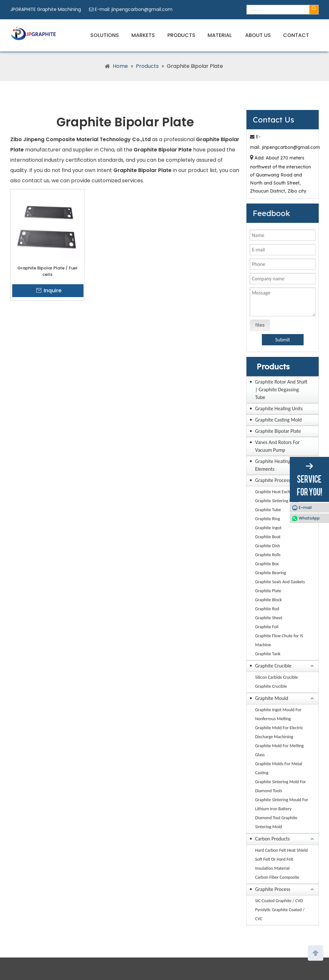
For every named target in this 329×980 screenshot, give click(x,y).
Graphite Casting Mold (278, 420)
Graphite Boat (268, 537)
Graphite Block (268, 600)
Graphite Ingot (268, 528)
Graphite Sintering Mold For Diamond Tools (280, 786)
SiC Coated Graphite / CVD (279, 901)
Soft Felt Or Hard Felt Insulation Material (274, 864)
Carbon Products (272, 839)
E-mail (305, 508)
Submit (283, 340)
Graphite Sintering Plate (277, 501)
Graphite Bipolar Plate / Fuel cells (47, 271)
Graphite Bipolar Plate (278, 431)
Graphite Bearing (271, 573)
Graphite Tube (268, 510)
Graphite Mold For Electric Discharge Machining (279, 732)
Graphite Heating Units (279, 408)
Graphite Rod (267, 609)
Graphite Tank (268, 654)
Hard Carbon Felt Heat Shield (281, 850)
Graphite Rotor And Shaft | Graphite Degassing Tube (281, 390)
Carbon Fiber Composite (277, 877)
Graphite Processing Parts (282, 480)
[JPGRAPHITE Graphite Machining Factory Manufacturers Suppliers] (33, 33)
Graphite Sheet (269, 618)
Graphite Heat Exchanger (278, 492)
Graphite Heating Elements (273, 465)
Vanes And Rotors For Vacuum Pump (277, 446)
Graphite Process (273, 889)
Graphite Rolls (268, 555)
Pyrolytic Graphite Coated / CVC (280, 914)
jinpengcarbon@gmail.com (142, 9)
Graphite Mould (272, 698)
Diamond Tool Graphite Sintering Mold (276, 822)
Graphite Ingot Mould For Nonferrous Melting (278, 714)
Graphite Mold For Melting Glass (279, 750)
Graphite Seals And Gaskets (280, 582)
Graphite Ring (268, 519)
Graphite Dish (267, 546)
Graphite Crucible (273, 666)
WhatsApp (309, 518)
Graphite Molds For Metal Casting (279, 768)
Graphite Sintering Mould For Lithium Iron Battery (282, 804)
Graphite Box (267, 564)
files (260, 325)
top (316, 952)
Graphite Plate (268, 591)
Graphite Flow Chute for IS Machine (279, 640)
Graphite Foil (267, 627)
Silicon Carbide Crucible (276, 677)
